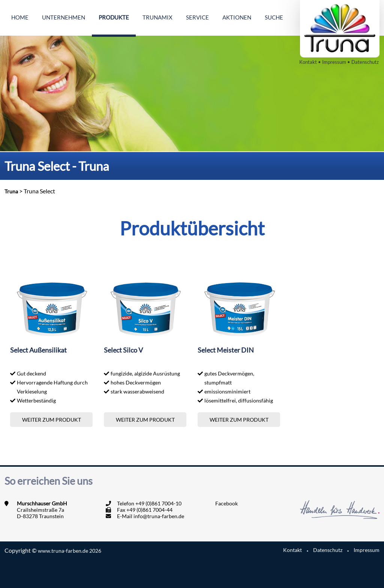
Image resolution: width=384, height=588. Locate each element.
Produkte (114, 17)
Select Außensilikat (38, 350)
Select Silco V (123, 350)
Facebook (226, 503)
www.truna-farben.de (70, 551)
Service (197, 17)
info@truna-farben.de (159, 516)
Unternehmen (64, 17)
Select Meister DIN (226, 350)
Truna (11, 191)
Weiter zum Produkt (52, 420)
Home (20, 17)
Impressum (334, 62)
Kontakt (308, 62)
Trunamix (157, 17)
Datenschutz (365, 62)
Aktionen (237, 17)
